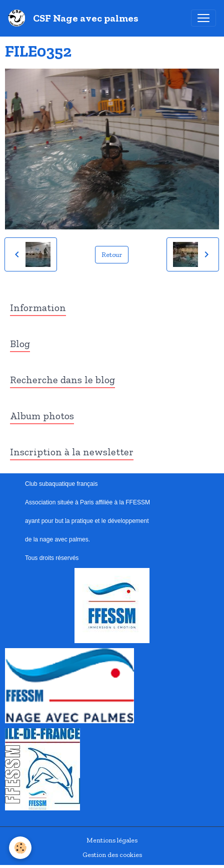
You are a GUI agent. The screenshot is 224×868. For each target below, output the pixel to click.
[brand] (75, 18)
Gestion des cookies (112, 855)
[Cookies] (20, 848)
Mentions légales (112, 840)
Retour (112, 255)
